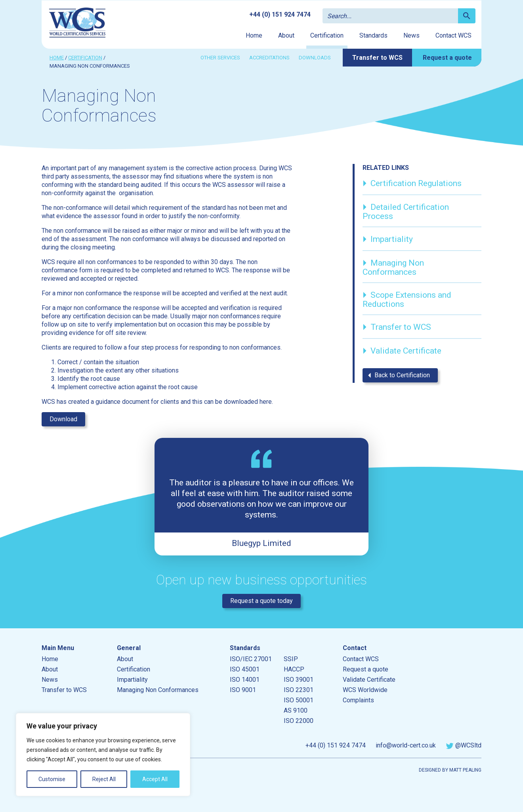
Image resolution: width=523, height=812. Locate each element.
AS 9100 (296, 710)
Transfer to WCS (377, 58)
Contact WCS (453, 35)
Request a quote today (261, 601)
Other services (220, 58)
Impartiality (388, 240)
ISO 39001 (299, 680)
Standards (373, 35)
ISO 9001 (243, 690)
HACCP (294, 669)
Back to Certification (397, 375)
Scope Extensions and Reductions (407, 298)
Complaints (358, 700)
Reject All (104, 779)
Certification (327, 35)
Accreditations (269, 58)
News (411, 35)
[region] (103, 755)
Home (254, 35)
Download (63, 419)
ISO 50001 (299, 700)
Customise (52, 779)
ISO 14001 (245, 680)
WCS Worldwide (365, 690)
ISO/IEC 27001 (251, 659)
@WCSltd (464, 745)
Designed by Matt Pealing (450, 770)
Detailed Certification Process (406, 210)
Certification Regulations (412, 184)
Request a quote (447, 58)
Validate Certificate (402, 352)
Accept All (155, 779)
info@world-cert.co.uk (406, 745)
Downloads (315, 58)
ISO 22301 (299, 690)
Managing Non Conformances (393, 266)
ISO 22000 (299, 721)
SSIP (291, 659)
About (286, 35)
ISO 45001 (245, 669)
